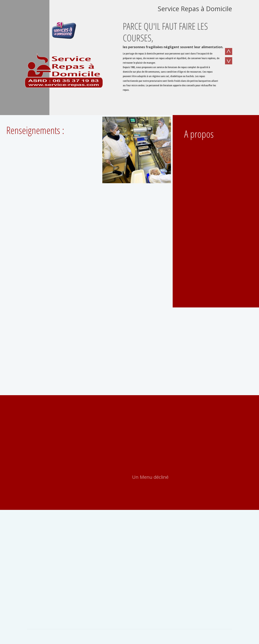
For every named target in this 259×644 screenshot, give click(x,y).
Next (228, 62)
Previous (228, 52)
